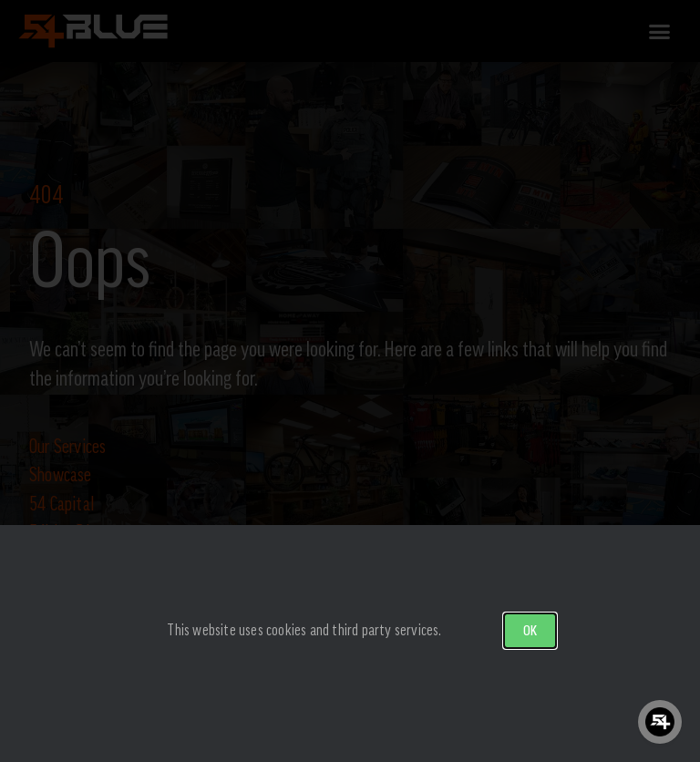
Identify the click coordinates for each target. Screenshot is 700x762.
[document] (350, 381)
